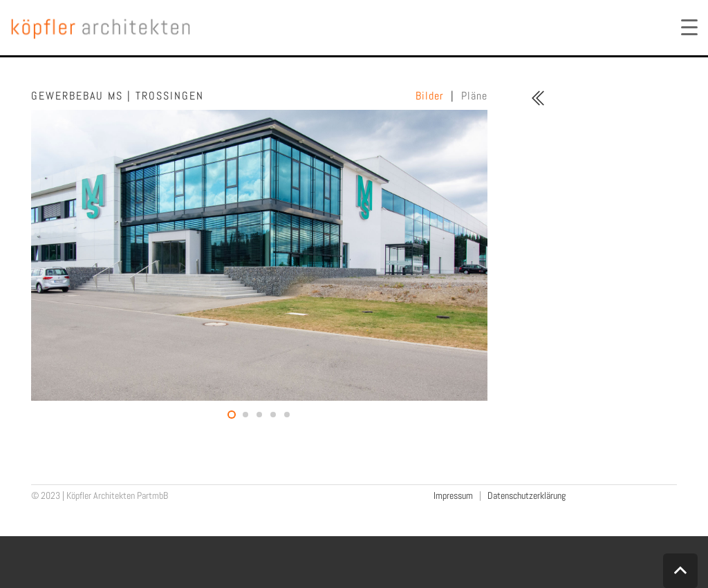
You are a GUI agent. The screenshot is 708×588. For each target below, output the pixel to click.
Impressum (453, 495)
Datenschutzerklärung (527, 495)
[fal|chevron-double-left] (538, 98)
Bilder (430, 96)
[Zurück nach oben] (680, 571)
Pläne (474, 96)
